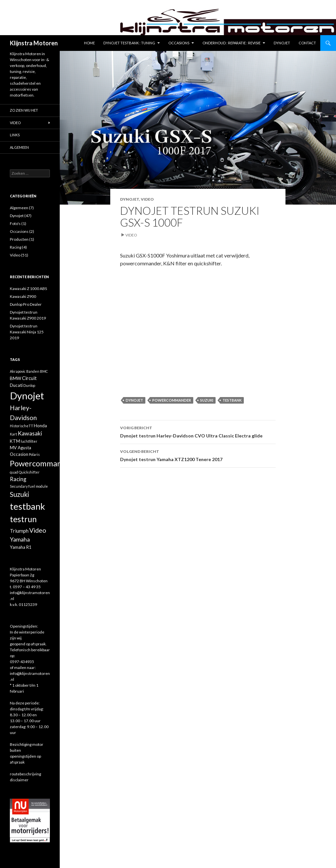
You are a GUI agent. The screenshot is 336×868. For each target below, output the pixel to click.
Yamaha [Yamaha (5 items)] (20, 539)
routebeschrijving (25, 774)
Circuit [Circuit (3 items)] (29, 378)
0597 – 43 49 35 (27, 587)
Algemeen (19, 147)
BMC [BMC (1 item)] (44, 371)
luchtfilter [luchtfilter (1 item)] (29, 441)
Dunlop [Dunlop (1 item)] (29, 385)
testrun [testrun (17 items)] (23, 519)
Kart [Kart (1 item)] (13, 434)
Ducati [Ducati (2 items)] (16, 385)
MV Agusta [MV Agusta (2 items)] (21, 448)
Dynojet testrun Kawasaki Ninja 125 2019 (27, 332)
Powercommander (172, 400)
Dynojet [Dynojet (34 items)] (27, 396)
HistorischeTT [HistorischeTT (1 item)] (21, 426)
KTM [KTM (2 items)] (15, 441)
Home (89, 43)
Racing (16, 247)
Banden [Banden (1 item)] (33, 371)
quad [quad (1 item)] (14, 472)
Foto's (15, 223)
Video (147, 199)
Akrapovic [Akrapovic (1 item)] (18, 371)
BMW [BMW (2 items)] (16, 378)
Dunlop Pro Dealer (26, 304)
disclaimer (19, 780)
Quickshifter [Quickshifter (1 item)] (29, 472)
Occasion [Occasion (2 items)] (19, 454)
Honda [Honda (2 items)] (40, 426)
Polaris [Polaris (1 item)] (34, 454)
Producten (19, 239)
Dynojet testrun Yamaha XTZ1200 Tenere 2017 (198, 455)
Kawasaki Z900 (23, 296)
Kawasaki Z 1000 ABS (28, 289)
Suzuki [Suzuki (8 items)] (20, 494)
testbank (232, 400)
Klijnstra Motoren (34, 43)
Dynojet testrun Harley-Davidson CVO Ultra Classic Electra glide (198, 431)
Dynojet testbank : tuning (129, 43)
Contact (307, 43)
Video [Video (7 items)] (38, 530)
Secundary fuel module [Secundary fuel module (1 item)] (29, 486)
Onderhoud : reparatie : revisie (231, 43)
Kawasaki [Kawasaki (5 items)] (30, 433)
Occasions (179, 43)
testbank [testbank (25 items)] (27, 506)
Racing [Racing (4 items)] (18, 479)
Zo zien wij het (24, 110)
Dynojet (282, 43)
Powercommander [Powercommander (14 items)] (42, 463)
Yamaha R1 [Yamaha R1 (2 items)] (21, 547)
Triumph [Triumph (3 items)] (19, 531)
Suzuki (207, 400)
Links (15, 135)
